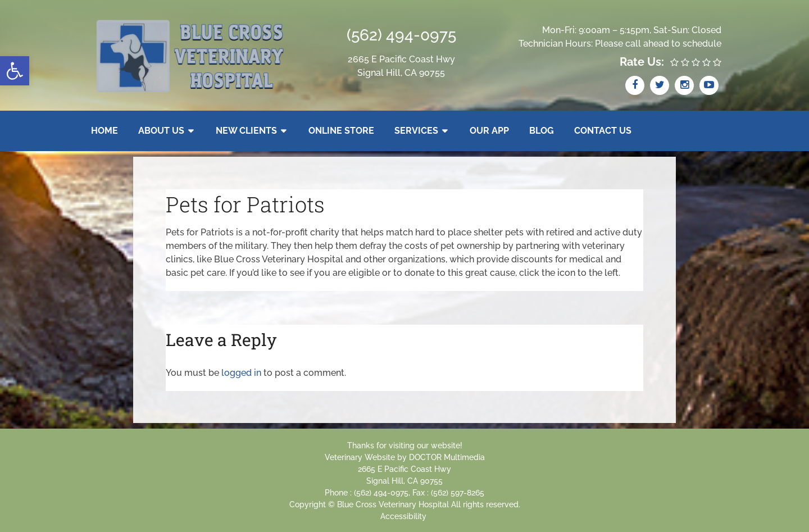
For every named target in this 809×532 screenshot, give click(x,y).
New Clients (246, 131)
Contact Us (603, 131)
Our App (489, 131)
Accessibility (403, 516)
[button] (15, 71)
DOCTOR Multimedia (447, 457)
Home (104, 131)
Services (416, 131)
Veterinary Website (360, 457)
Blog (542, 131)
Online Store (341, 131)
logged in (241, 373)
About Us (161, 131)
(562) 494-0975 (401, 35)
